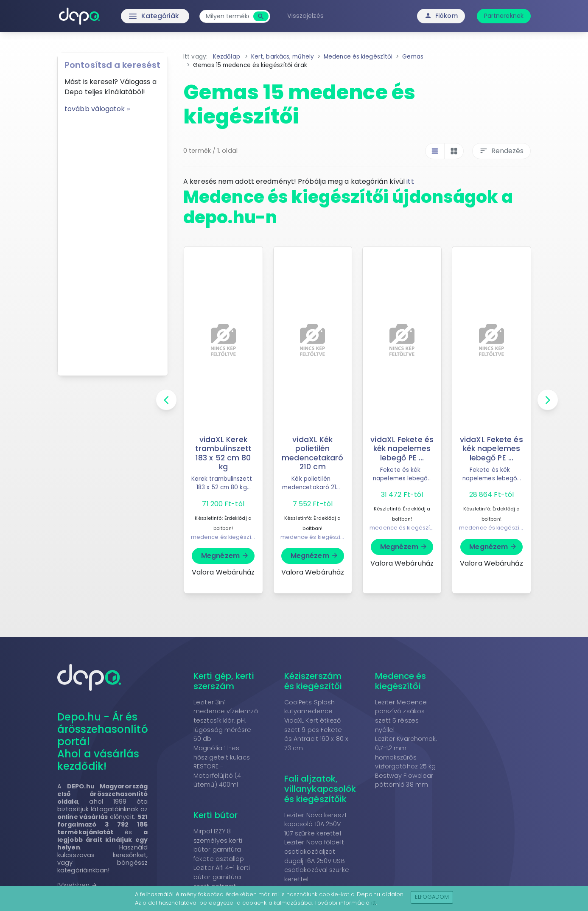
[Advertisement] (113, 241)
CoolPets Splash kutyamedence (310, 707)
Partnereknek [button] (504, 16)
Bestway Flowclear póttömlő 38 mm (404, 780)
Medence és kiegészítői (401, 681)
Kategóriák (137, 16)
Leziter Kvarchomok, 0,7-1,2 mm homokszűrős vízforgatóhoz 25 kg (406, 753)
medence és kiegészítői (224, 537)
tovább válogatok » (97, 109)
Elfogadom (432, 897)
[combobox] (229, 16)
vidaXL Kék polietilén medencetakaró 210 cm (313, 453)
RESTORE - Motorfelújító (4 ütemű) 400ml (217, 775)
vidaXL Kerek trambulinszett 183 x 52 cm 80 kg (223, 453)
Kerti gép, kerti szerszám (224, 681)
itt (410, 181)
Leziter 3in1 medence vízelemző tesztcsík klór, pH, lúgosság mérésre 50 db (226, 720)
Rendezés (501, 151)
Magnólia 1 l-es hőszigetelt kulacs (222, 753)
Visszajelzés (307, 16)
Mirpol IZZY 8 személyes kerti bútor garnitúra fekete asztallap (219, 845)
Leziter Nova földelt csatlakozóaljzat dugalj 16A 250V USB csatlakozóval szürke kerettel (317, 861)
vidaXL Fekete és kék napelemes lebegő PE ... (402, 448)
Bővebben (77, 885)
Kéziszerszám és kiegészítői (313, 681)
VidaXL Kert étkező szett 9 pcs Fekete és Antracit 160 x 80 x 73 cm (316, 734)
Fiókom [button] (441, 16)
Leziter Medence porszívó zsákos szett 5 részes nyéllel (401, 716)
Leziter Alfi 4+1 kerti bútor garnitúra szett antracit (222, 877)
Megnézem (225, 556)
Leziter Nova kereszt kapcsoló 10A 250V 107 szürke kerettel (316, 824)
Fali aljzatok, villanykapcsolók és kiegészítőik (320, 789)
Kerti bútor (216, 815)
